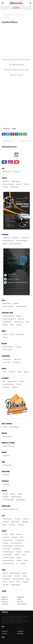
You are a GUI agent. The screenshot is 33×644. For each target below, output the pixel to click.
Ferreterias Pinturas (19, 322)
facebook (5, 631)
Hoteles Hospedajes (14, 427)
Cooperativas (12, 372)
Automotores (16, 238)
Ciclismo (12, 334)
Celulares (12, 534)
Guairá (19, 599)
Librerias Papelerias (7, 350)
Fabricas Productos (7, 436)
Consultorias (15, 537)
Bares (4, 381)
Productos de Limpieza (8, 500)
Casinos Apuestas (7, 359)
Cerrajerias (19, 316)
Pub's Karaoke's (16, 362)
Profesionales (6, 484)
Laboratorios (6, 522)
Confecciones (6, 537)
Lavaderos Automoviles (22, 241)
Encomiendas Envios (8, 540)
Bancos (4, 372)
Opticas (5, 525)
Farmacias (26, 519)
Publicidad (19, 561)
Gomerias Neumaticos (8, 241)
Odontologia (25, 522)
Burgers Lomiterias (12, 381)
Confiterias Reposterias (8, 384)
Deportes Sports (20, 334)
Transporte (23, 563)
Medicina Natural (16, 522)
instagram (20, 631)
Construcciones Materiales (9, 319)
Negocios (5, 597)
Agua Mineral (6, 181)
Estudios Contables (7, 546)
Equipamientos (25, 238)
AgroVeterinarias (7, 172)
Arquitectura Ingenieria (8, 316)
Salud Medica (12, 525)
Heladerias (26, 184)
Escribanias (6, 543)
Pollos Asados (6, 387)
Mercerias (20, 494)
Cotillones (25, 576)
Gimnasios (5, 337)
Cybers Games (17, 359)
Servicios (26, 561)
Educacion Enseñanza (8, 347)
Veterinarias (21, 525)
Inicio (5, 15)
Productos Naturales (16, 497)
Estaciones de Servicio (16, 543)
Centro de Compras (7, 576)
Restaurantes (15, 387)
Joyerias (5, 582)
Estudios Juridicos (19, 546)
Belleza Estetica (7, 303)
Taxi (17, 563)
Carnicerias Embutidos (8, 184)
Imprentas (17, 555)
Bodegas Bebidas (16, 181)
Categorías (20, 597)
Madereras (5, 325)
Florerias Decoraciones (8, 306)
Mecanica (5, 244)
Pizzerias (19, 384)
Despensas (19, 184)
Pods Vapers (6, 497)
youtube (4, 633)
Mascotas (13, 494)
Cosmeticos (16, 303)
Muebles (12, 325)
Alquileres (5, 534)
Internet (24, 555)
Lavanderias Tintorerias (8, 558)
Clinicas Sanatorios (7, 519)
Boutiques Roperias (15, 573)
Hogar (14, 129)
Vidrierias (19, 325)
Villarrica (5, 599)
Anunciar (5, 602)
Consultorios (18, 519)
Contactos (5, 604)
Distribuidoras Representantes (10, 509)
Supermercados (14, 187)
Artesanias (5, 494)
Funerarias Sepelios (7, 555)
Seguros (26, 372)
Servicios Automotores (15, 244)
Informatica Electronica (8, 446)
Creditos (19, 372)
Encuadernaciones (20, 540)
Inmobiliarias (6, 456)
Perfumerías (25, 582)
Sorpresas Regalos (21, 500)
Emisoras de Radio (7, 465)
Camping (11, 15)
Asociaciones (6, 475)
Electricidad (21, 319)
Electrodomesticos (7, 322)
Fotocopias (18, 347)
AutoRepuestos (6, 238)
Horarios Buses (22, 604)
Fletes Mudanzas (17, 549)
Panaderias (5, 187)
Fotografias (27, 552)
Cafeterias (22, 381)
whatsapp (20, 633)
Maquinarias (16, 172)
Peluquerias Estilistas (21, 306)
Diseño (22, 537)
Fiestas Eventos (7, 362)
